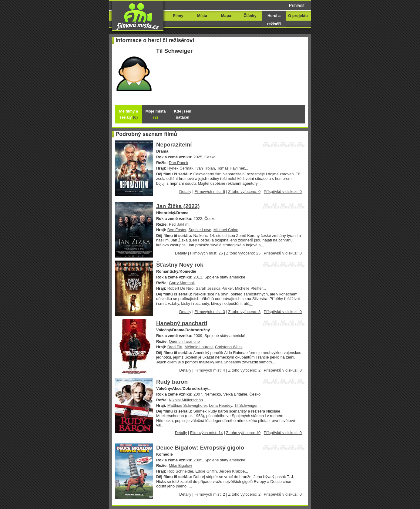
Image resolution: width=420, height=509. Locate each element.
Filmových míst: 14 (207, 433)
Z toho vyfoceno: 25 (243, 253)
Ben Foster (177, 230)
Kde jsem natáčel (183, 114)
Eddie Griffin (206, 471)
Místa (202, 16)
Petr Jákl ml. (180, 224)
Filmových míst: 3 (210, 312)
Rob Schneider (180, 471)
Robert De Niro (180, 288)
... (259, 183)
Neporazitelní (174, 145)
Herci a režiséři (274, 20)
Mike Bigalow (180, 465)
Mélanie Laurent (199, 347)
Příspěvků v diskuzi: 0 (283, 192)
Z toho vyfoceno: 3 (245, 312)
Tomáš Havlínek (231, 168)
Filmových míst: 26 (207, 253)
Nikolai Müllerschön (186, 400)
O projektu (298, 16)
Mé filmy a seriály (129, 114)
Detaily (185, 192)
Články (250, 16)
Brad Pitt (175, 347)
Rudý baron (172, 382)
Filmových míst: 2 (210, 494)
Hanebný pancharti (182, 323)
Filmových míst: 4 (210, 370)
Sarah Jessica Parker (214, 288)
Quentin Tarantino (184, 341)
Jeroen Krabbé (232, 471)
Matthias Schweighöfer (187, 405)
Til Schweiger (246, 405)
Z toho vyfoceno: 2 (245, 370)
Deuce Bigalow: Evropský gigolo (200, 448)
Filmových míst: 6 (210, 192)
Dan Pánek (179, 163)
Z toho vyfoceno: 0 (245, 192)
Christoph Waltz (229, 347)
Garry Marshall (182, 283)
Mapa (226, 16)
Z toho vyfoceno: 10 (243, 433)
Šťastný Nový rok (180, 265)
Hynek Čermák (180, 168)
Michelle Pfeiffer (249, 288)
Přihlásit (297, 5)
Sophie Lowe (200, 230)
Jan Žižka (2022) (178, 206)
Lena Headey (220, 405)
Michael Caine (226, 230)
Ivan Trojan (205, 168)
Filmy (178, 16)
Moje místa (156, 114)
